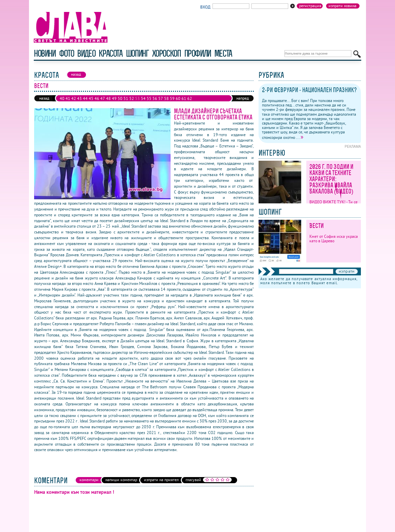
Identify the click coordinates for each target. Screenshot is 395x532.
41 (68, 98)
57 (161, 98)
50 (120, 98)
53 (137, 98)
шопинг (137, 53)
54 (143, 98)
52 (132, 98)
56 (155, 98)
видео (86, 53)
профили (197, 53)
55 (149, 98)
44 (85, 98)
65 (74, 104)
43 (79, 98)
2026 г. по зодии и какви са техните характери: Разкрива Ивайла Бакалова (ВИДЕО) (331, 179)
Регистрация (310, 6)
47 (103, 98)
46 (97, 98)
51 (126, 98)
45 (91, 98)
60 (178, 98)
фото (67, 53)
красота (110, 53)
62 (190, 98)
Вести (317, 226)
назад (44, 98)
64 (68, 104)
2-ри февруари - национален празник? (309, 90)
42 (74, 98)
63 (62, 104)
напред (243, 98)
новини (45, 53)
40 (62, 98)
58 (166, 98)
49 (114, 98)
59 (172, 98)
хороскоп (166, 53)
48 (108, 98)
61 (184, 98)
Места (223, 53)
